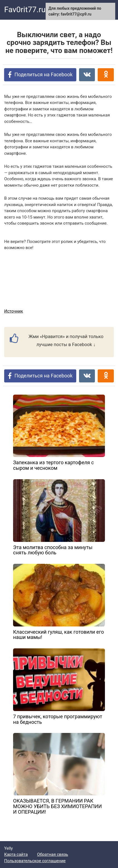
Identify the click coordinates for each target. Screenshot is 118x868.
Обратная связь (52, 854)
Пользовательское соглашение (35, 861)
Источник (14, 311)
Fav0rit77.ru (25, 10)
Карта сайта (16, 854)
